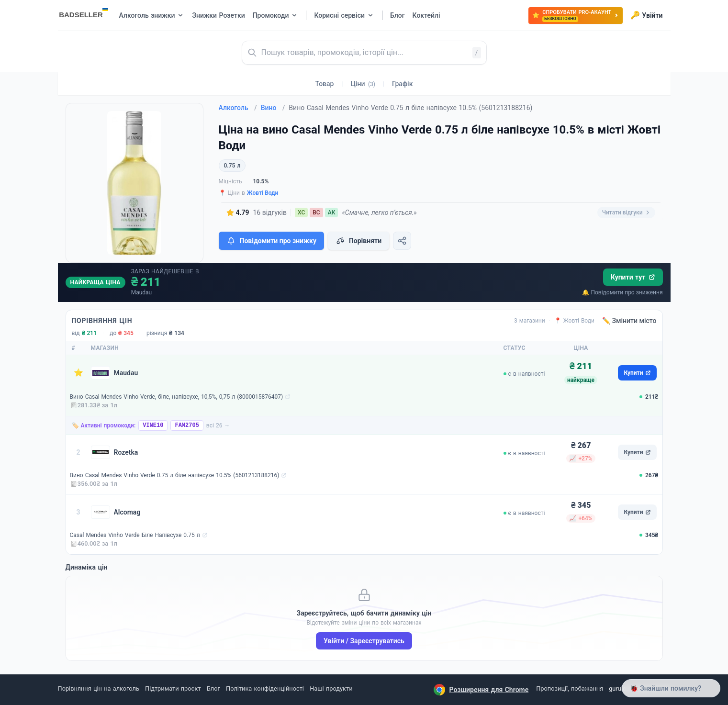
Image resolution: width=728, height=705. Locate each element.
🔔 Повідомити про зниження (622, 292)
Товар (325, 84)
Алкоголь (238, 108)
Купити (637, 373)
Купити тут (633, 277)
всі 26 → (218, 425)
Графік (402, 84)
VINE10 (153, 425)
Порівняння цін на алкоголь (99, 688)
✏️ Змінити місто (629, 321)
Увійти (646, 15)
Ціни (363, 84)
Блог (213, 688)
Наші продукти (331, 688)
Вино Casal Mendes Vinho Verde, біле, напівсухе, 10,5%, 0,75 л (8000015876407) (177, 397)
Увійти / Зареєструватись (364, 641)
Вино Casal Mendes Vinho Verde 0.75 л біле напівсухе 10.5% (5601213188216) (175, 475)
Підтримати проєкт (173, 688)
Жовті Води (263, 193)
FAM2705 (187, 425)
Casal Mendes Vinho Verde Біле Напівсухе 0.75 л (135, 535)
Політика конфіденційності (265, 688)
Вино (273, 108)
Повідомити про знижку (271, 241)
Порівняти (358, 241)
